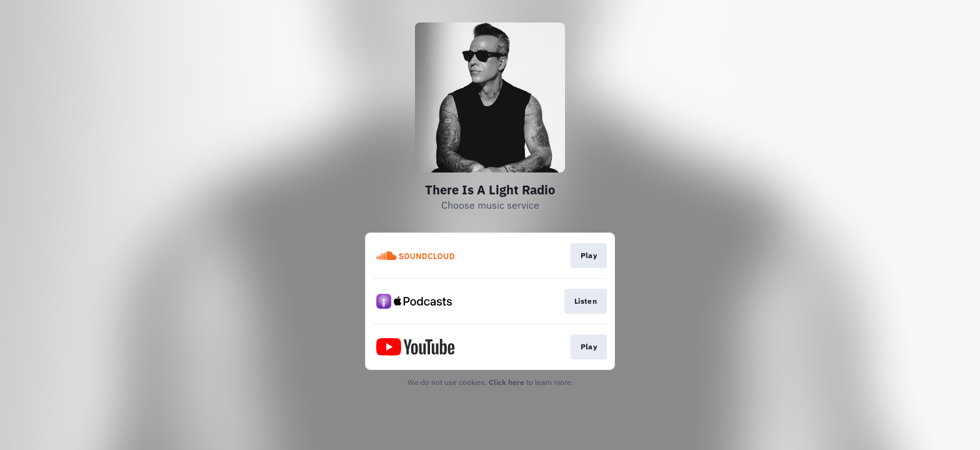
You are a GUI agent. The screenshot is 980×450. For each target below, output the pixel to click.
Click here (507, 382)
